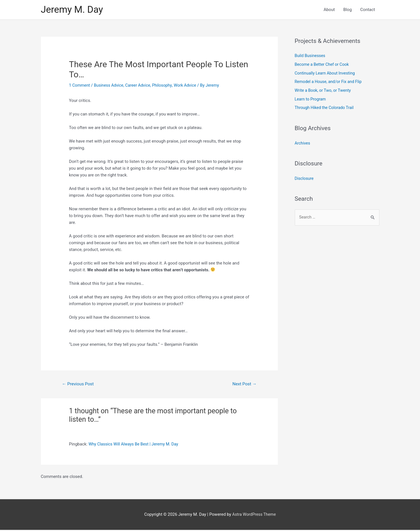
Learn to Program (311, 99)
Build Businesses (311, 57)
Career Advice (141, 86)
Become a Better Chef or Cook (323, 65)
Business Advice (110, 86)
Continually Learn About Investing (326, 74)
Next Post (244, 385)
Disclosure (305, 178)
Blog (348, 10)
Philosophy (166, 86)
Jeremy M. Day (73, 10)
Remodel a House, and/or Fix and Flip (330, 82)
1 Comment (80, 86)
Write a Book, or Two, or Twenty (324, 91)
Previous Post (79, 385)
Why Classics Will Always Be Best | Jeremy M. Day (136, 445)
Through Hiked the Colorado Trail (326, 108)
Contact (368, 10)
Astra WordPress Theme (254, 515)
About (329, 10)
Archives (303, 143)
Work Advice (190, 86)
